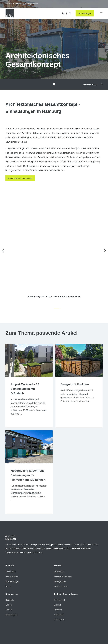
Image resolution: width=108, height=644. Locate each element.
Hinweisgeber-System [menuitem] (72, 619)
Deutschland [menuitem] (59, 568)
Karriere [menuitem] (9, 573)
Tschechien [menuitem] (59, 583)
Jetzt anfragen (85, 14)
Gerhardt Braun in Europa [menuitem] (66, 562)
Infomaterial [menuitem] (59, 540)
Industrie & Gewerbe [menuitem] (13, 4)
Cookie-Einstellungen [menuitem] (51, 619)
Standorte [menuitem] (10, 568)
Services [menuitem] (58, 534)
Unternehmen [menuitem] (12, 562)
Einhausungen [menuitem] (12, 545)
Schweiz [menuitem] (58, 573)
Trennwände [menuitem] (11, 540)
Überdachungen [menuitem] (12, 550)
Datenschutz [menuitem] (34, 619)
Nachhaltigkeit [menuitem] (12, 583)
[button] (51, 276)
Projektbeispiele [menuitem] (61, 555)
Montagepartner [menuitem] (31, 4)
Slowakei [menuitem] (58, 578)
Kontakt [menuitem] (9, 578)
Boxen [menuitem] (8, 555)
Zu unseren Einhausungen (20, 178)
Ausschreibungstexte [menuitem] (63, 545)
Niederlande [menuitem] (59, 588)
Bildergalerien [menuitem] (60, 550)
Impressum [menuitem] (20, 619)
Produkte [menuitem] (10, 534)
